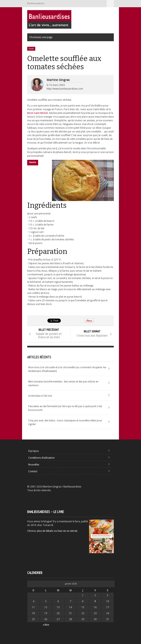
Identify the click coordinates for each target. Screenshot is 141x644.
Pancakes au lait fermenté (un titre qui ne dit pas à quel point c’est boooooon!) (65, 408)
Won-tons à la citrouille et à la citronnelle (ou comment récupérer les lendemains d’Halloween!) (67, 369)
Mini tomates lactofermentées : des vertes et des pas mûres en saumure (63, 383)
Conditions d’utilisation (41, 458)
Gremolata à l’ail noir (40, 396)
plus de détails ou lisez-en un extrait (57, 531)
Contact (33, 471)
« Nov (46, 625)
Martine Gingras (58, 80)
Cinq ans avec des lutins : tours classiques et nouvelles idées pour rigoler (65, 422)
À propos (33, 451)
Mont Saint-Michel (37, 113)
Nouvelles (34, 465)
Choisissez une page (110, 4)
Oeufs (31, 49)
